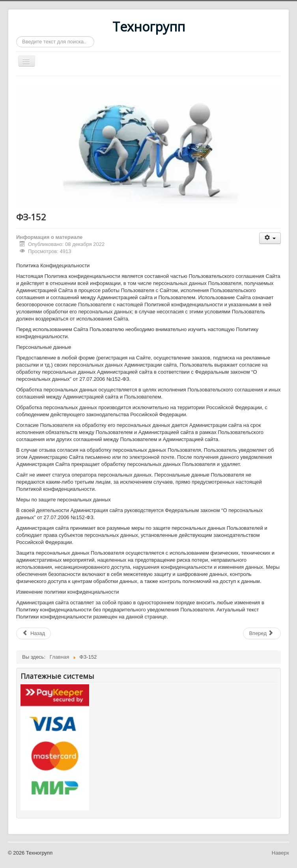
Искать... (16, 36)
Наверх (280, 853)
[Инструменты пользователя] (270, 238)
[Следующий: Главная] (262, 633)
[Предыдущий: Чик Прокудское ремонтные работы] (34, 633)
